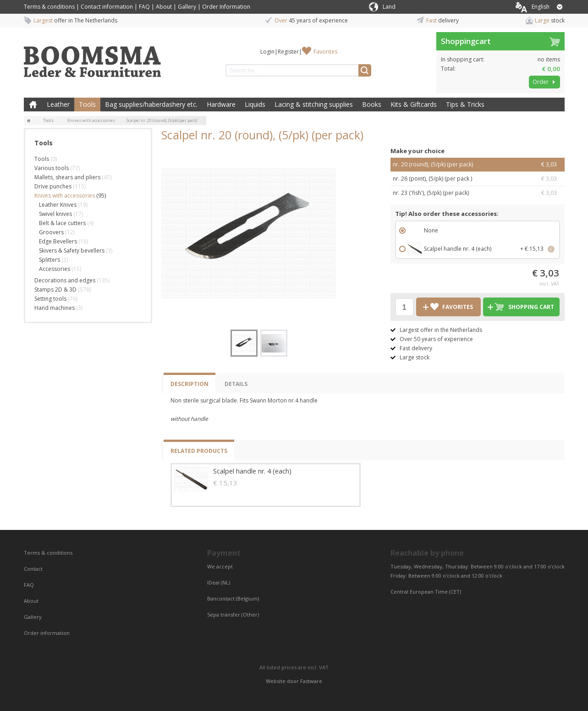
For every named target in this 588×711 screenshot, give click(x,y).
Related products (199, 451)
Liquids (255, 104)
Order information (47, 633)
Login (267, 52)
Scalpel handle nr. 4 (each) (252, 471)
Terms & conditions (49, 7)
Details (236, 384)
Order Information (226, 7)
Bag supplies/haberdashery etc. (151, 104)
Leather (58, 104)
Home (33, 105)
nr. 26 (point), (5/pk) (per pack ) (478, 179)
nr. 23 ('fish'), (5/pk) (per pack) (478, 193)
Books (372, 104)
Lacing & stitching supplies (314, 104)
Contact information (107, 7)
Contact (34, 569)
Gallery (187, 7)
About (164, 7)
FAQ (144, 7)
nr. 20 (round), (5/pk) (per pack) (478, 165)
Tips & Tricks (465, 104)
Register (288, 52)
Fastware (311, 681)
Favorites (325, 52)
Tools (87, 104)
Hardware (221, 104)
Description (190, 384)
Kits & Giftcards (414, 104)
